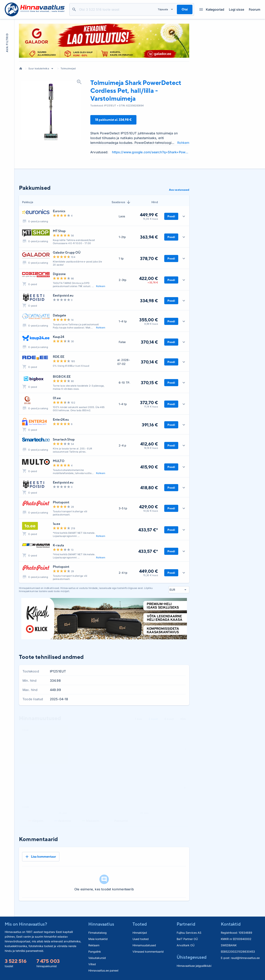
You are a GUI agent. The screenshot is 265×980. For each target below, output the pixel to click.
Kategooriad (212, 9)
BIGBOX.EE (62, 377)
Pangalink (95, 952)
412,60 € (149, 444)
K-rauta (58, 545)
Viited (92, 964)
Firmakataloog (98, 933)
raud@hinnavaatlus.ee (245, 958)
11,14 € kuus (151, 407)
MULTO (59, 461)
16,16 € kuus (151, 448)
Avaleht (21, 69)
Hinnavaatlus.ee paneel (103, 970)
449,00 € (149, 571)
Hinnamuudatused (144, 945)
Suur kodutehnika (39, 68)
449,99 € (149, 215)
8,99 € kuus (151, 324)
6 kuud (169, 719)
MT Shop (59, 231)
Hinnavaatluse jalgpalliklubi (194, 966)
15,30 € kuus (151, 575)
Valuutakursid (97, 958)
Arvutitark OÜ (186, 945)
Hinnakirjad (140, 933)
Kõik (183, 719)
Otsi (74, 9)
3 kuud (153, 719)
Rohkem (183, 143)
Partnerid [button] (186, 924)
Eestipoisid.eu (63, 295)
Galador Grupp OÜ (67, 252)
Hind (155, 202)
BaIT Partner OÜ (187, 939)
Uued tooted (141, 939)
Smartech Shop (64, 439)
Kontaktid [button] (231, 924)
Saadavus (121, 202)
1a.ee (56, 524)
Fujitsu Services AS (189, 933)
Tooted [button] (140, 924)
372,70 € (149, 403)
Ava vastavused (179, 190)
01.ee (57, 398)
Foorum (255, 9)
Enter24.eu (61, 420)
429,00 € (149, 507)
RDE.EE (59, 357)
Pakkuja (28, 202)
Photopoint (61, 502)
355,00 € (149, 320)
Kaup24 (58, 337)
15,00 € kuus (150, 219)
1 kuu (138, 719)
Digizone (59, 274)
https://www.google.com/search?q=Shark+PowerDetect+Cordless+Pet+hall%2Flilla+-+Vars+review (151, 152)
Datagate (59, 315)
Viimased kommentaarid (148, 952)
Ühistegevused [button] (192, 957)
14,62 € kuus (151, 511)
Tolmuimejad (68, 68)
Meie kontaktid (98, 939)
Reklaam (94, 945)
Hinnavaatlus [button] (101, 924)
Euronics (59, 211)
